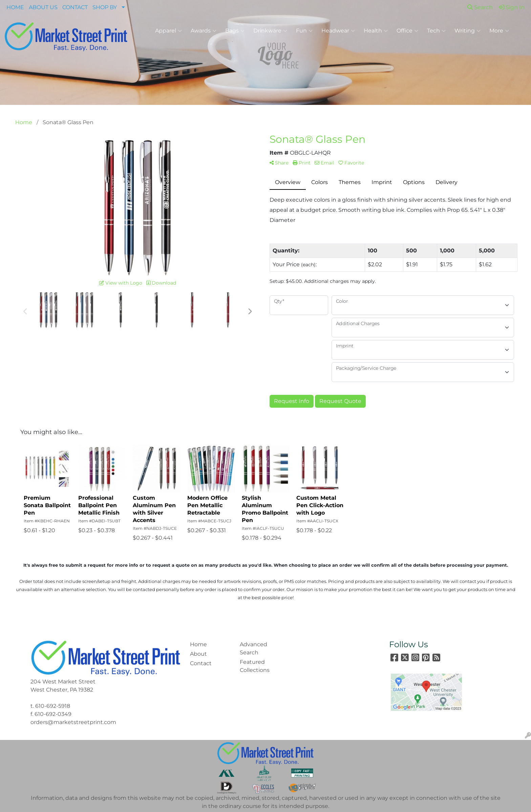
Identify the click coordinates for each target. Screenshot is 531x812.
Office (407, 31)
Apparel (168, 31)
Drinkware (270, 31)
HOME (15, 7)
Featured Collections (255, 666)
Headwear (338, 31)
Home (198, 644)
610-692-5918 (53, 706)
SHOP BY (105, 7)
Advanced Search (253, 648)
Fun (304, 31)
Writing (468, 31)
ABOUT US (43, 7)
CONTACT (75, 7)
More (499, 31)
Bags (235, 31)
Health (376, 31)
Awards (204, 31)
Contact (201, 663)
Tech (436, 31)
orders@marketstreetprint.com (73, 722)
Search (480, 7)
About (198, 654)
